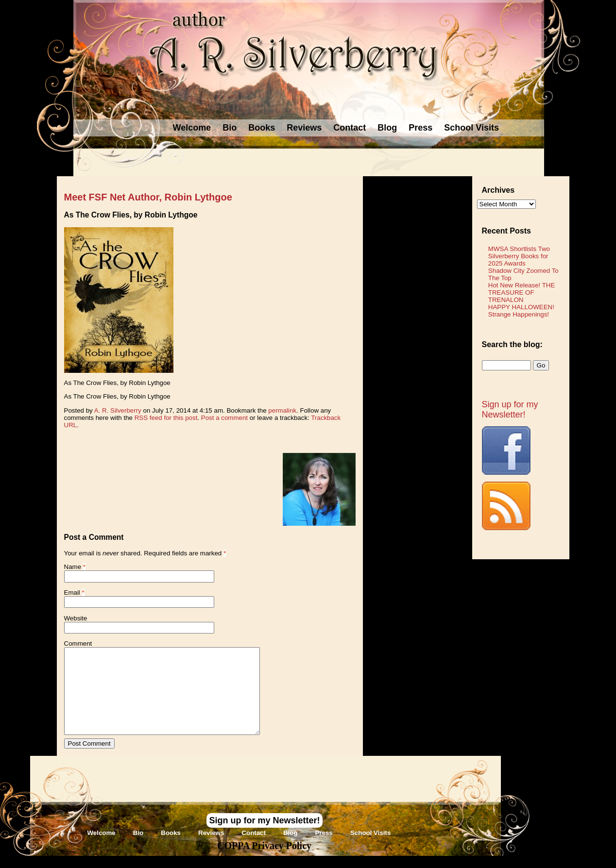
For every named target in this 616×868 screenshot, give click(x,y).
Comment (78, 643)
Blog (387, 128)
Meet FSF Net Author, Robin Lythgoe (148, 197)
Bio (230, 128)
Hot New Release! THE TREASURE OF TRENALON (522, 292)
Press (420, 128)
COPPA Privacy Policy (264, 846)
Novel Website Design (381, 861)
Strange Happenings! (519, 314)
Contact (350, 128)
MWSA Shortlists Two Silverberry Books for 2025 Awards (519, 256)
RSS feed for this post (166, 418)
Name (73, 567)
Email (72, 593)
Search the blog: (512, 344)
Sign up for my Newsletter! (510, 409)
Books (262, 128)
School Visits (471, 128)
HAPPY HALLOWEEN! (521, 307)
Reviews (304, 128)
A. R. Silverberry (118, 410)
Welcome (192, 128)
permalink (282, 410)
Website (76, 618)
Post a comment (224, 418)
